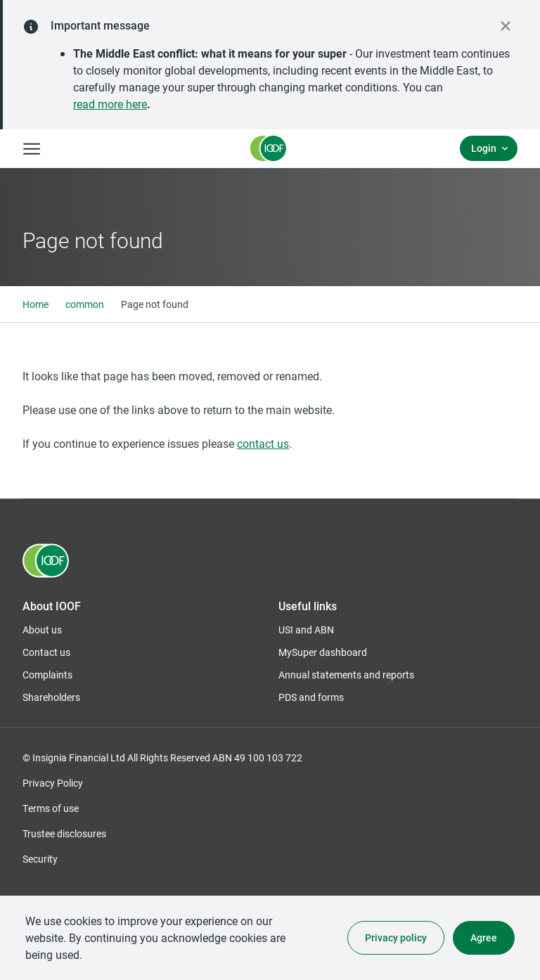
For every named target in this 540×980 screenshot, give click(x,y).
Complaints (47, 675)
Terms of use (51, 808)
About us (42, 630)
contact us (263, 443)
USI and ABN (306, 630)
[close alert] (506, 26)
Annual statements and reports (346, 675)
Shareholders (51, 697)
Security (40, 859)
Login (484, 148)
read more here (110, 104)
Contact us (46, 652)
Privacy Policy (53, 783)
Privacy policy (396, 937)
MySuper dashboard (323, 652)
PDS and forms (311, 697)
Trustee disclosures (64, 833)
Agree (484, 937)
